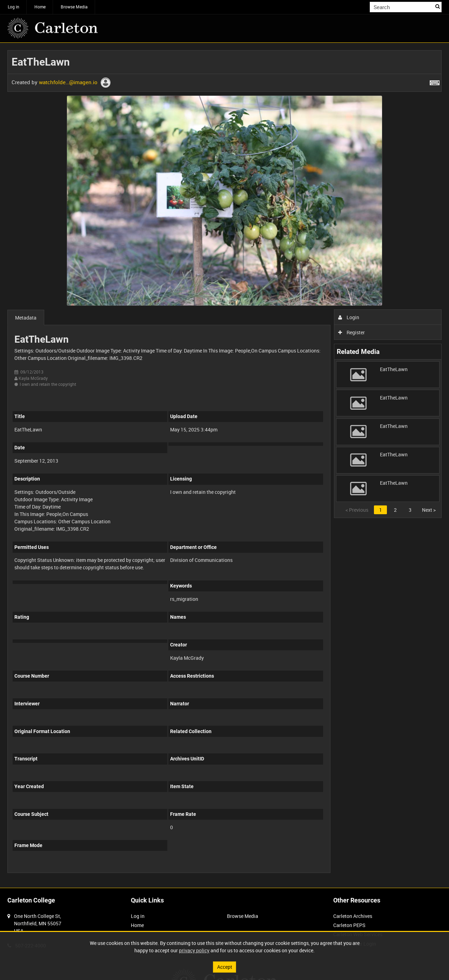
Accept (225, 967)
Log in (14, 7)
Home (40, 7)
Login (349, 317)
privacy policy (194, 950)
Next (429, 510)
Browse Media (74, 7)
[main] (224, 465)
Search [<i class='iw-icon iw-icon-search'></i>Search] (438, 6)
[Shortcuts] (435, 81)
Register (352, 332)
